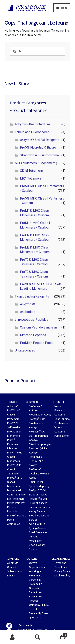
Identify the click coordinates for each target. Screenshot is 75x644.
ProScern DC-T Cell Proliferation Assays (38, 436)
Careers (32, 559)
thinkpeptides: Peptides (32, 320)
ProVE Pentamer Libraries (13, 444)
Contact (12, 567)
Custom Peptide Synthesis (39, 327)
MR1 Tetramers (31, 178)
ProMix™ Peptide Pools (37, 343)
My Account (12, 637)
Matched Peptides (33, 335)
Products (11, 402)
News (58, 406)
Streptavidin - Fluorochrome (39, 155)
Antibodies (28, 312)
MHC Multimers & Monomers (35, 163)
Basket (59, 634)
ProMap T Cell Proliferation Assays (38, 423)
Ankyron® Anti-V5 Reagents (40, 140)
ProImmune (12, 559)
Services (32, 402)
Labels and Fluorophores (32, 132)
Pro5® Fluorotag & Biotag (38, 147)
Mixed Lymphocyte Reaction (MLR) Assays (40, 448)
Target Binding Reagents (32, 296)
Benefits (34, 609)
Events (58, 410)
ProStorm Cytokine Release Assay (39, 474)
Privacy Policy (62, 571)
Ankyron (13, 406)
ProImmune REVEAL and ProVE (36, 461)
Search (37, 637)
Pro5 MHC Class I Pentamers (14, 415)
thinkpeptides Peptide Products (16, 507)
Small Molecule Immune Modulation (38, 537)
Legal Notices (61, 559)
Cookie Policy (62, 576)
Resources (59, 402)
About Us (13, 563)
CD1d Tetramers (31, 171)
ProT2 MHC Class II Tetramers (14, 469)
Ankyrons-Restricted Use (32, 124)
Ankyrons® (28, 304)
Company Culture (39, 605)
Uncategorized (25, 350)
